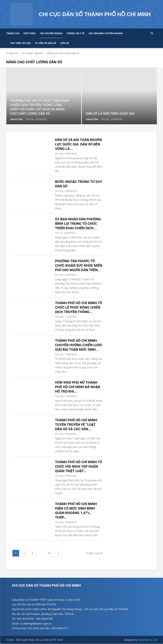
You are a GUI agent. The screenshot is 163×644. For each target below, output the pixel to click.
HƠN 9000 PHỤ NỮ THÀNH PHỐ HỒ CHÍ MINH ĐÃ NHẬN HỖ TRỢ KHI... (78, 387)
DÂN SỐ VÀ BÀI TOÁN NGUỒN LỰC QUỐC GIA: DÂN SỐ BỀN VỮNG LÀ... (79, 144)
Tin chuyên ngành (51, 33)
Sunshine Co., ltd (147, 640)
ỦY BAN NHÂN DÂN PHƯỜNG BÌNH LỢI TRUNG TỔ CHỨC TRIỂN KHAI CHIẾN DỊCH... (78, 224)
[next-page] (58, 553)
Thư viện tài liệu (21, 43)
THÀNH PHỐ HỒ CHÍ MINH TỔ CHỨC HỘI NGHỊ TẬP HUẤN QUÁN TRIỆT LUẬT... (79, 466)
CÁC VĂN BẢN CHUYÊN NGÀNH (106, 33)
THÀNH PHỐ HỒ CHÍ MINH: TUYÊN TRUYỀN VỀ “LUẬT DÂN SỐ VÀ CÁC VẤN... (77, 425)
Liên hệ (64, 43)
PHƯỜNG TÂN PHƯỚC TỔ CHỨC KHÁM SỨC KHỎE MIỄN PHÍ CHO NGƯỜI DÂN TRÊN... (79, 265)
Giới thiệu (30, 33)
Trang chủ (13, 33)
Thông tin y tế (76, 33)
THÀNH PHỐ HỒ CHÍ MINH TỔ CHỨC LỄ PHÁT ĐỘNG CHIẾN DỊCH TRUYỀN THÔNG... (79, 307)
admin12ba (17, 119)
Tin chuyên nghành (32, 53)
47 (50, 553)
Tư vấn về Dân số (45, 43)
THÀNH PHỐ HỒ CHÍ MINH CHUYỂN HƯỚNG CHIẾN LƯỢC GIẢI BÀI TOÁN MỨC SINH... (79, 345)
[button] (152, 33)
